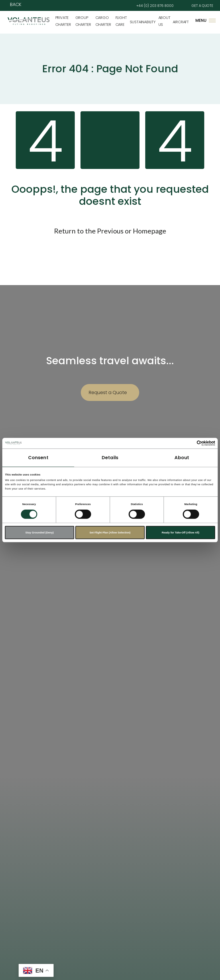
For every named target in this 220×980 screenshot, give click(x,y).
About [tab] (182, 458)
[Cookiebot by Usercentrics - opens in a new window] (190, 443)
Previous (110, 231)
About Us (164, 21)
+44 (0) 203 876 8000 (155, 6)
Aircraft (181, 22)
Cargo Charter (103, 21)
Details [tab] (110, 458)
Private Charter (63, 21)
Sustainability (143, 22)
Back (16, 4)
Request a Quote (108, 392)
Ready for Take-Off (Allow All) (180, 533)
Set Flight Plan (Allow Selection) (110, 533)
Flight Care (121, 21)
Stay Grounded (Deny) (40, 533)
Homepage (150, 231)
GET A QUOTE (202, 6)
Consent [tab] (38, 458)
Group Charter (83, 21)
